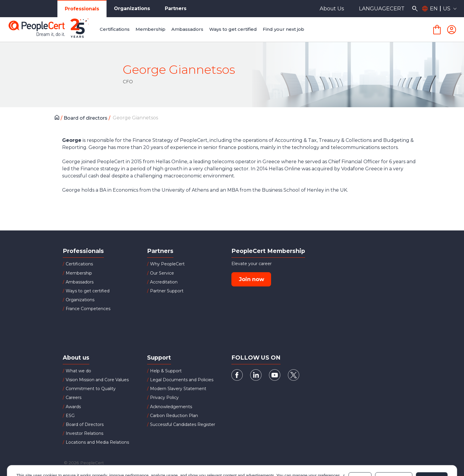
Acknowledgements (171, 407)
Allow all (432, 453)
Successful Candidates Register (183, 424)
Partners (176, 8)
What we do (78, 371)
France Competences (88, 309)
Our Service (162, 273)
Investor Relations (84, 433)
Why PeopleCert (167, 264)
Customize (394, 453)
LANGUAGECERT (382, 9)
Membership (79, 273)
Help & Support (166, 371)
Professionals (82, 9)
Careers (74, 398)
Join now (252, 279)
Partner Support (167, 291)
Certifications (79, 264)
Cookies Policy (63, 456)
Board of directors (86, 118)
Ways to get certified (88, 291)
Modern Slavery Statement (178, 389)
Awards (73, 407)
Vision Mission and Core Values (97, 380)
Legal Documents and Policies (182, 380)
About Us (332, 9)
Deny (360, 453)
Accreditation (164, 282)
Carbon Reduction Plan (174, 416)
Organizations (132, 8)
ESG (70, 416)
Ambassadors (80, 282)
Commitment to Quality (91, 389)
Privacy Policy (164, 398)
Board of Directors (85, 424)
